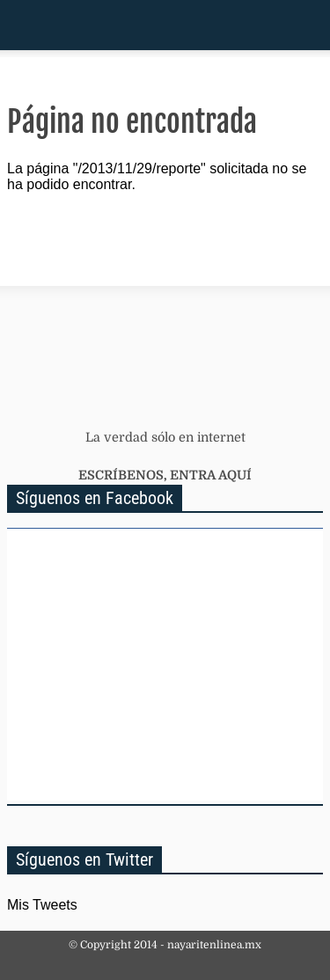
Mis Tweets (42, 905)
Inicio (255, 25)
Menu (21, 25)
